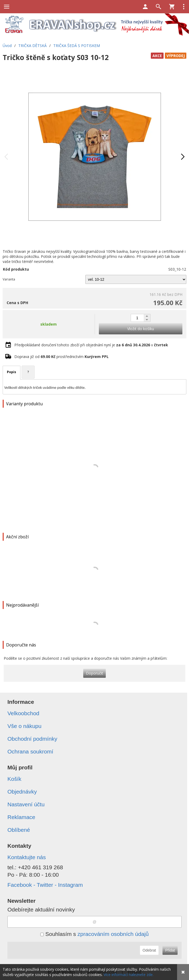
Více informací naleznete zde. (129, 975)
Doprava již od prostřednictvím (61, 357)
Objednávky (22, 792)
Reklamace (21, 817)
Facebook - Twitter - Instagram (45, 885)
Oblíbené (19, 830)
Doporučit (95, 673)
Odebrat (149, 950)
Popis (12, 372)
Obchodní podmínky (32, 739)
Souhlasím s (95, 934)
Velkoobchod (23, 713)
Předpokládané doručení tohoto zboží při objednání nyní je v (91, 345)
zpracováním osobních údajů (113, 934)
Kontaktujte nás (27, 857)
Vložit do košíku (141, 329)
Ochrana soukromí (30, 751)
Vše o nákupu (24, 726)
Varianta (9, 279)
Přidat (170, 950)
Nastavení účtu (26, 804)
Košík (14, 779)
